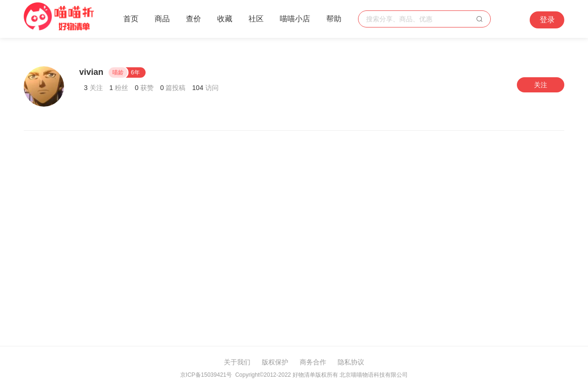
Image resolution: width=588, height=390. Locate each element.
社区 (256, 19)
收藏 (225, 19)
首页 (131, 19)
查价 (193, 19)
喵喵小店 (295, 19)
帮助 (334, 19)
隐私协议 (351, 362)
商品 (162, 19)
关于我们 (237, 362)
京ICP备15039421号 (206, 375)
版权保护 (275, 362)
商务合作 (313, 362)
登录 (547, 20)
